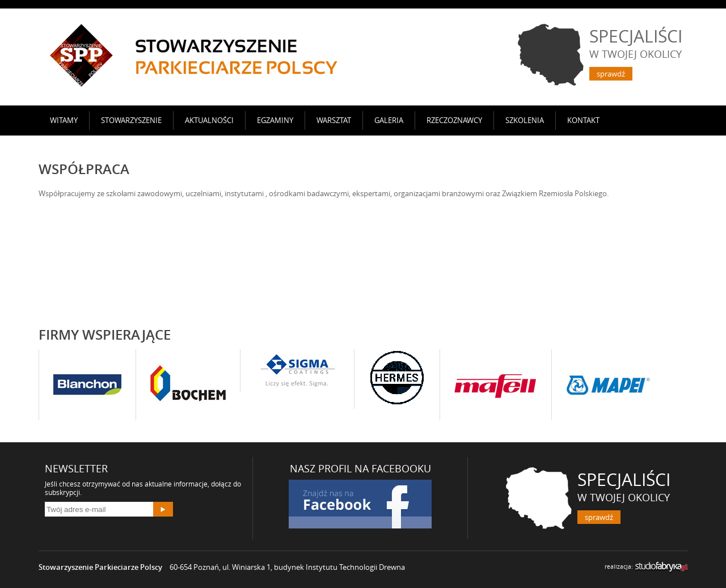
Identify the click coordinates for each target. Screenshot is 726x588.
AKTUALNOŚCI (209, 120)
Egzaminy (275, 120)
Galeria (389, 120)
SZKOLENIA (525, 120)
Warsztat (334, 120)
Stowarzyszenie (131, 120)
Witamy (64, 120)
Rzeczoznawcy (454, 120)
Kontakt (583, 120)
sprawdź (611, 74)
